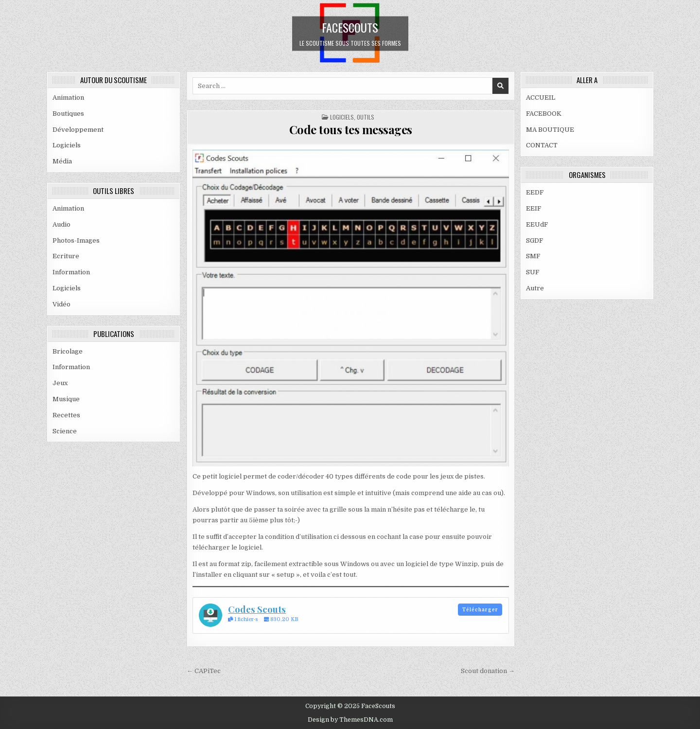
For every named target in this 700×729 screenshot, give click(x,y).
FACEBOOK (544, 114)
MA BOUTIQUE (550, 130)
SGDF (534, 240)
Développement (78, 130)
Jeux (60, 383)
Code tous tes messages (351, 129)
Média (62, 161)
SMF (533, 256)
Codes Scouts (257, 609)
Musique (66, 399)
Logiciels (67, 145)
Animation (68, 98)
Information (71, 272)
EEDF (535, 192)
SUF (533, 272)
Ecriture (66, 256)
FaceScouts (350, 27)
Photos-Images (76, 240)
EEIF (534, 208)
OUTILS (366, 117)
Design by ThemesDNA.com (350, 720)
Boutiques (68, 114)
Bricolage (68, 351)
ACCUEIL (541, 98)
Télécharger (480, 610)
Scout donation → (488, 671)
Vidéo (61, 304)
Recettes (66, 415)
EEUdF (537, 224)
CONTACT (542, 145)
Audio (61, 224)
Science (65, 431)
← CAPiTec (204, 671)
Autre (535, 288)
